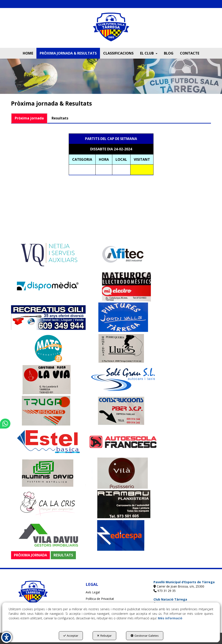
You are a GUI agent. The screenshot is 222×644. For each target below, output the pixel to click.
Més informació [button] (170, 618)
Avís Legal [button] (93, 592)
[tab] (29, 118)
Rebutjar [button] (104, 636)
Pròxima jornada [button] (29, 118)
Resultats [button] (60, 118)
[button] (111, 30)
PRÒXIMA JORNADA (30, 555)
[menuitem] (28, 53)
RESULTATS (63, 555)
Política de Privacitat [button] (100, 599)
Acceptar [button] (71, 636)
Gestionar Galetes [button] (145, 636)
